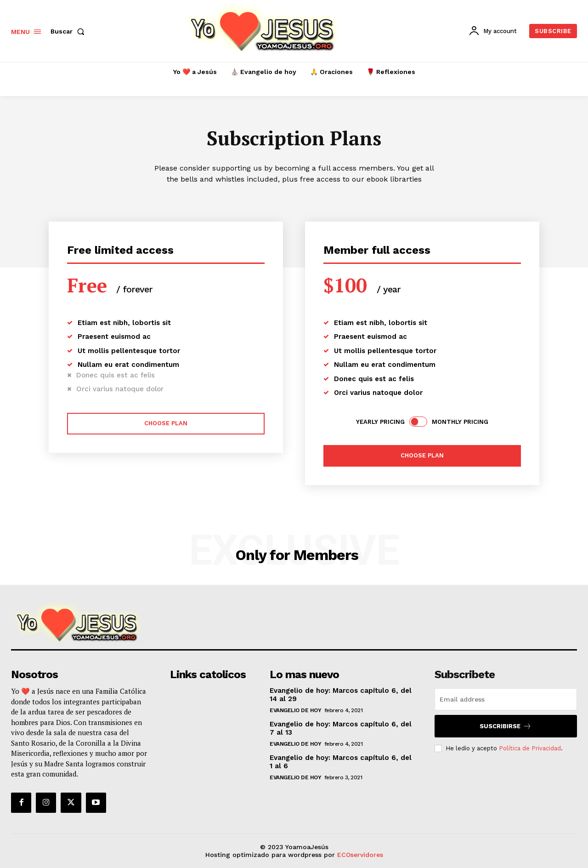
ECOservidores (360, 855)
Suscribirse (506, 726)
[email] (506, 699)
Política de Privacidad (530, 748)
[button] (69, 31)
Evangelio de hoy (295, 710)
